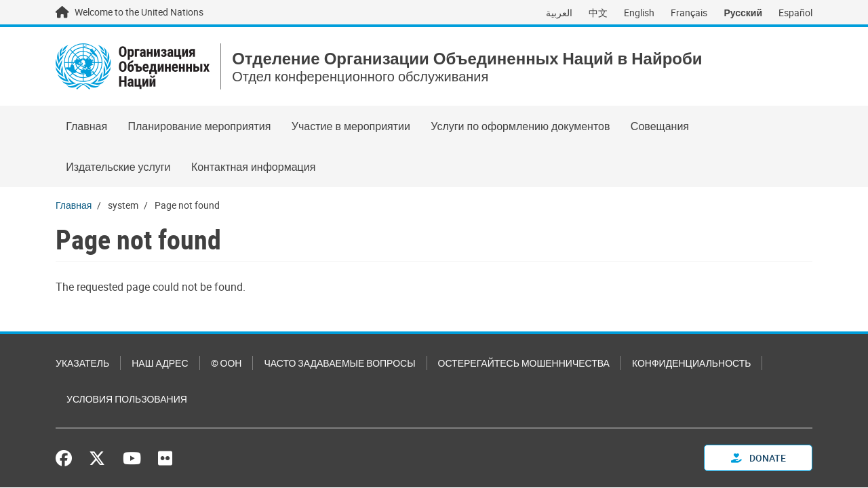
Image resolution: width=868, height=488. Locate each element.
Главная (86, 126)
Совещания (660, 126)
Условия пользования (127, 399)
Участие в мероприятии (351, 126)
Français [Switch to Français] (689, 13)
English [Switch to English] (639, 13)
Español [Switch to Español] (795, 13)
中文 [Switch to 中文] (598, 13)
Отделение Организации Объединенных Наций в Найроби (467, 59)
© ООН (226, 363)
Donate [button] (758, 458)
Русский (743, 13)
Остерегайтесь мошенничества (524, 363)
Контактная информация (253, 167)
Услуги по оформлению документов (520, 126)
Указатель (82, 363)
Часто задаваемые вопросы (339, 363)
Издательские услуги (118, 167)
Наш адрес (160, 363)
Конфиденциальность (691, 363)
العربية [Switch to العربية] (559, 13)
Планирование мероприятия (199, 126)
